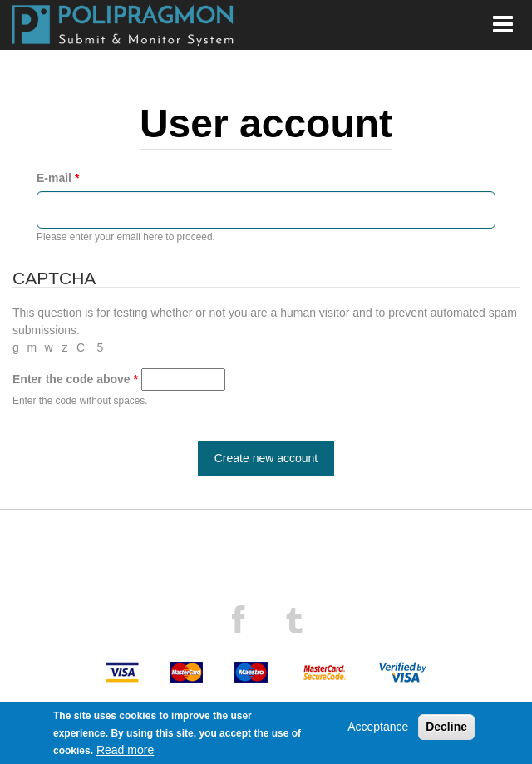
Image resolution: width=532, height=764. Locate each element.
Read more (125, 750)
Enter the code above (75, 379)
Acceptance (378, 727)
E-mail (58, 178)
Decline (446, 727)
